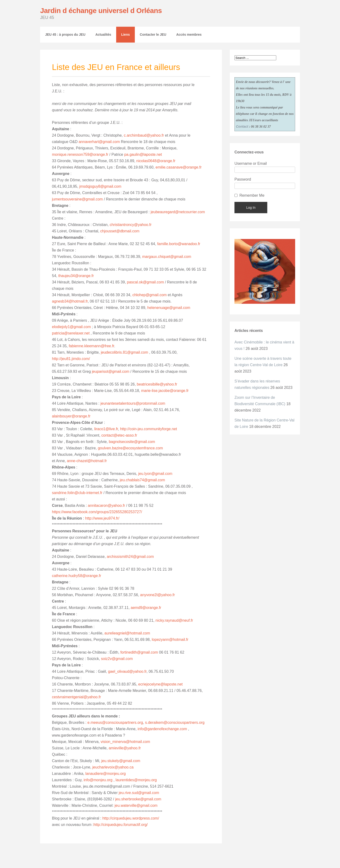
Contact (242, 126)
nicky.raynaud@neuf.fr (174, 620)
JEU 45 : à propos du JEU (65, 35)
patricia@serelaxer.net (71, 333)
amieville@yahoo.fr (125, 748)
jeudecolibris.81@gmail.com (124, 352)
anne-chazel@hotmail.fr (87, 461)
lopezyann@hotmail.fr (170, 640)
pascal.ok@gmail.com (146, 282)
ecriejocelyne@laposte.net (161, 684)
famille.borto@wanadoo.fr (179, 244)
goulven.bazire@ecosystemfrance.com (130, 448)
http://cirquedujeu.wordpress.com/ (130, 818)
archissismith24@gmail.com (130, 557)
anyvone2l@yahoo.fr (158, 595)
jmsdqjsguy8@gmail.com (100, 186)
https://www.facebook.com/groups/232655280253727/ (97, 512)
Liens (125, 35)
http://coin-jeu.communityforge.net (149, 429)
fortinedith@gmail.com (139, 652)
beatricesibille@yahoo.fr (157, 384)
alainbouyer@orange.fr (71, 416)
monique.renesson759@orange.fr (80, 154)
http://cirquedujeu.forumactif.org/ (121, 825)
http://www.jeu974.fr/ (102, 518)
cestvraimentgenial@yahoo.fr (76, 697)
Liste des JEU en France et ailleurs (116, 67)
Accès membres (189, 35)
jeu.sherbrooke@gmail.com (138, 799)
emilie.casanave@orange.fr (179, 167)
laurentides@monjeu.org (136, 780)
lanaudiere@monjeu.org (105, 774)
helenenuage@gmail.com (169, 308)
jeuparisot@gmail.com (110, 371)
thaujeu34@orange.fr (76, 276)
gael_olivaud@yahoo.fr (127, 671)
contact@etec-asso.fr (119, 435)
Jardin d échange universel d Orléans (101, 11)
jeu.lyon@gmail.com (155, 474)
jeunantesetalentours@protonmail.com (133, 403)
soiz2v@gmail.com (117, 659)
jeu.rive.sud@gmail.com (139, 793)
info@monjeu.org (98, 780)
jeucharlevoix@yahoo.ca (113, 767)
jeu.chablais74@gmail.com (142, 480)
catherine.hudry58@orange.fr (76, 576)
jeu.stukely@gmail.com (121, 761)
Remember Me (252, 195)
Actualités (103, 35)
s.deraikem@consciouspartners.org (174, 723)
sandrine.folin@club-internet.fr (77, 493)
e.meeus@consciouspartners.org (115, 723)
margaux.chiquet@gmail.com (166, 257)
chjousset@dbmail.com (120, 231)
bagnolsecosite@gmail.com (132, 442)
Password (243, 179)
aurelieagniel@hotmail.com (127, 633)
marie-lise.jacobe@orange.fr (165, 391)
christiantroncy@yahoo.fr (131, 225)
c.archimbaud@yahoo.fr (144, 135)
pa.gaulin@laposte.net (143, 154)
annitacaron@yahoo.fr (106, 506)
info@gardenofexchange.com (162, 729)
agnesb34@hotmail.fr (70, 301)
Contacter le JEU (153, 35)
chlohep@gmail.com (150, 295)
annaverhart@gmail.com (100, 142)
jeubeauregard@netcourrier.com (178, 212)
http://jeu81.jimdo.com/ (71, 359)
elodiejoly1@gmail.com (71, 327)
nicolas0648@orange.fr (156, 161)
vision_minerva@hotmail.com (125, 742)
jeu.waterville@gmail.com (136, 805)
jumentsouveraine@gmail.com (77, 199)
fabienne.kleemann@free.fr (91, 346)
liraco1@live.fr (106, 429)
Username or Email (251, 163)
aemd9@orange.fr (146, 608)
